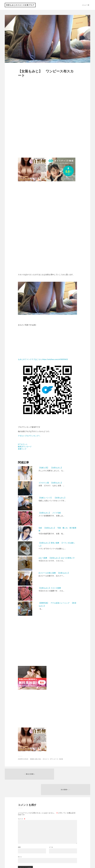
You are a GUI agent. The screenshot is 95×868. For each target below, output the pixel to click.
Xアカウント (23, 445)
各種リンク (22, 449)
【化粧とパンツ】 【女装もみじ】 (52, 498)
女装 (36, 759)
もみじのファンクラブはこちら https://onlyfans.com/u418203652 (43, 360)
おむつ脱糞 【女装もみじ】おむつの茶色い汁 (57, 558)
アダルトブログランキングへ (29, 436)
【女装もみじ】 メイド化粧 (50, 513)
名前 (19, 833)
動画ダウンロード (25, 447)
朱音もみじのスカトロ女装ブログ (21, 5)
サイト (20, 843)
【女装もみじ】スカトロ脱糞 (50, 588)
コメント (22, 805)
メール (51, 833)
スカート (47, 759)
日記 (40, 759)
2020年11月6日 (23, 759)
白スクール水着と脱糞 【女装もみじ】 (54, 573)
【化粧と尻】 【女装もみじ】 (51, 468)
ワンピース (55, 759)
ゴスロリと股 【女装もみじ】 (51, 483)
